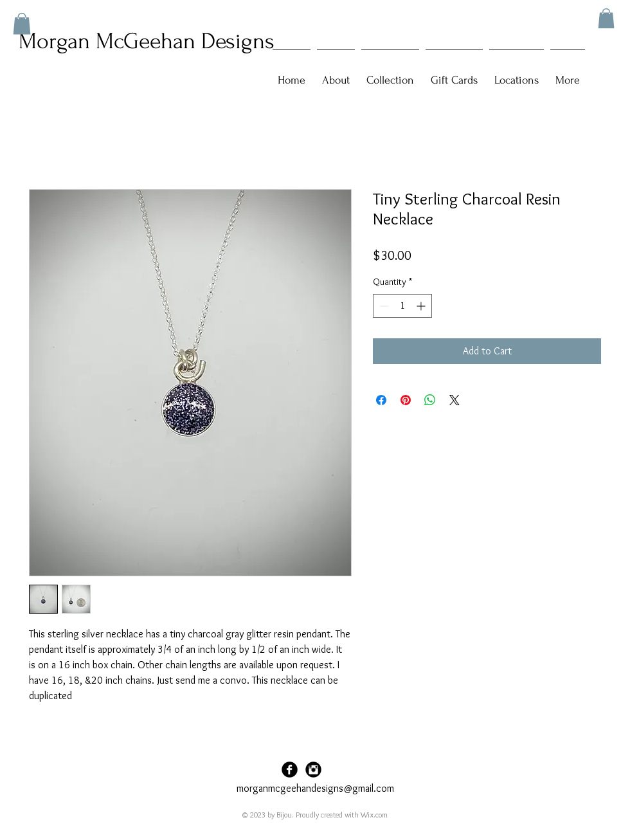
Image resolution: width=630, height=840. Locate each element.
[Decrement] (383, 306)
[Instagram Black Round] (313, 770)
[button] (606, 18)
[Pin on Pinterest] (406, 400)
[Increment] (422, 306)
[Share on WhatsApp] (430, 400)
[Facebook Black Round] (290, 770)
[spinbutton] (402, 306)
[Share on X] (455, 400)
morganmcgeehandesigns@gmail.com (315, 788)
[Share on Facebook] (381, 400)
